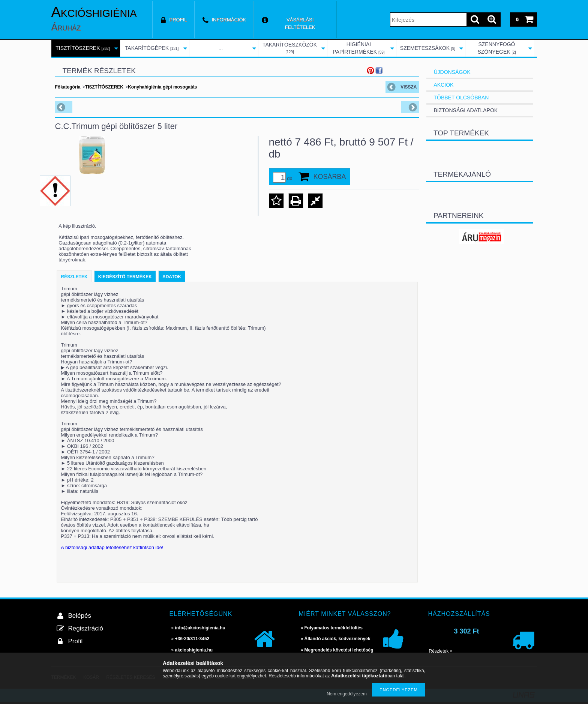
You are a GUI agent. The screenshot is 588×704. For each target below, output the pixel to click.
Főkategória (68, 87)
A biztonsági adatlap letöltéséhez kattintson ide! (112, 547)
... (221, 48)
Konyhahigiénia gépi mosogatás (162, 87)
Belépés (80, 616)
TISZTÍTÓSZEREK (82, 48)
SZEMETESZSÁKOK (428, 48)
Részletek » (441, 651)
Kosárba (330, 177)
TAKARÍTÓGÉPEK (152, 48)
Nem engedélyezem (347, 694)
